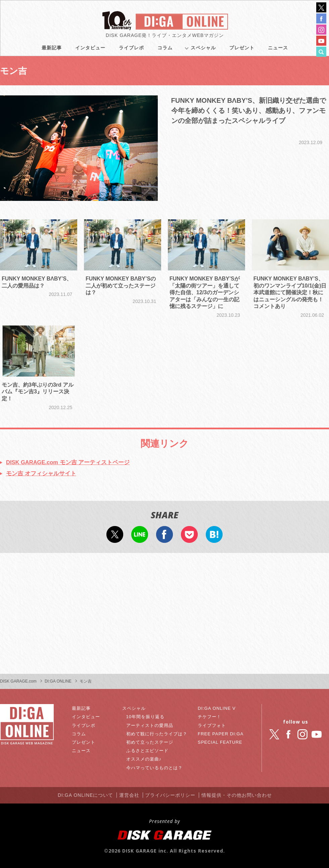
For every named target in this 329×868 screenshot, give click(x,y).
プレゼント (242, 50)
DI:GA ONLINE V (217, 709)
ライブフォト (211, 726)
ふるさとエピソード (149, 751)
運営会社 (128, 795)
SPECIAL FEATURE (220, 743)
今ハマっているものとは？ (156, 768)
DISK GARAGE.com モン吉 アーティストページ (72, 462)
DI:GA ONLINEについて (80, 795)
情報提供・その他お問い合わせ (243, 795)
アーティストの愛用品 (151, 726)
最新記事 (52, 50)
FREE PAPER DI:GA (221, 735)
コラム (165, 50)
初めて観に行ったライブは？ (159, 735)
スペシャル (203, 50)
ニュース (278, 50)
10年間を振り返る (147, 718)
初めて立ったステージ (151, 743)
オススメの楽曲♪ (145, 760)
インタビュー (90, 50)
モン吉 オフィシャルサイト (43, 474)
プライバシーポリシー (173, 795)
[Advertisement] (164, 614)
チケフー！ (209, 718)
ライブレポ (131, 50)
